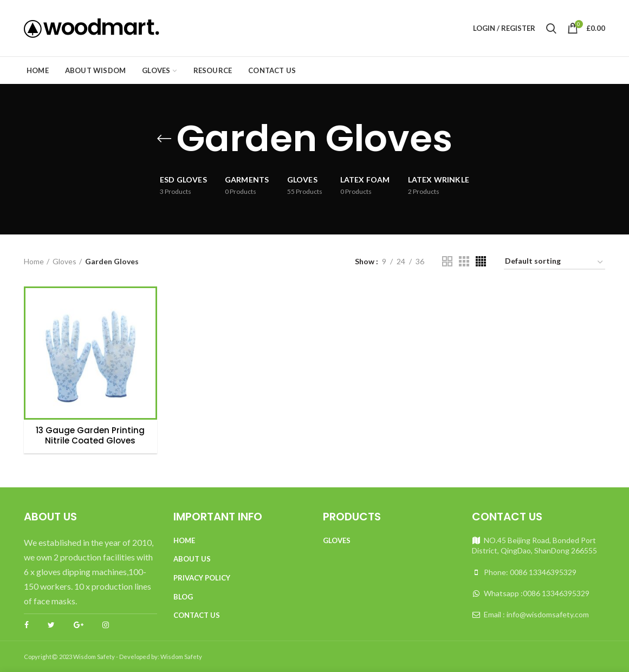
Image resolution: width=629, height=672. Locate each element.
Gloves (64, 261)
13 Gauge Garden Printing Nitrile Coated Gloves (90, 436)
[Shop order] (555, 263)
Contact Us (197, 615)
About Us (192, 559)
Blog (183, 597)
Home (34, 261)
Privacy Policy (202, 578)
